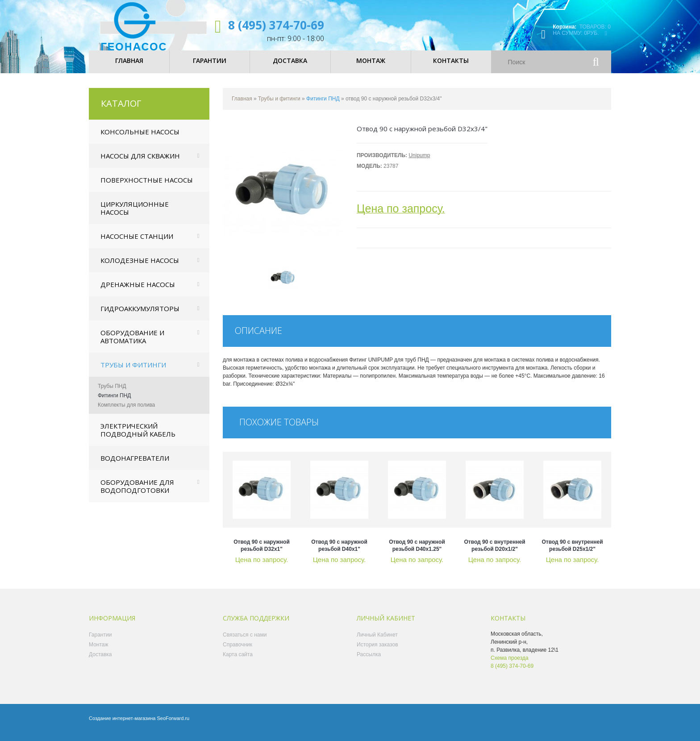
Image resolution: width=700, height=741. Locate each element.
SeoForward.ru (173, 725)
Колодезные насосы (140, 267)
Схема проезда (510, 665)
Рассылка (369, 662)
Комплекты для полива (126, 412)
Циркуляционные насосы (135, 215)
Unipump (419, 162)
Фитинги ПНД (114, 403)
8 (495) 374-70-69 (276, 25)
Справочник (237, 652)
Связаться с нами (245, 642)
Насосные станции (137, 243)
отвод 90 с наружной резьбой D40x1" (339, 553)
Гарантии (100, 642)
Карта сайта (238, 662)
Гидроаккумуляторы (140, 316)
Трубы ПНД (112, 393)
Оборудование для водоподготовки (137, 493)
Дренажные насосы (138, 291)
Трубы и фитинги (133, 372)
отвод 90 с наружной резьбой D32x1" (262, 553)
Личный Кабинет (377, 642)
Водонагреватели (135, 465)
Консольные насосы (140, 139)
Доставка (100, 662)
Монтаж (99, 652)
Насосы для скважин (140, 163)
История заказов (377, 652)
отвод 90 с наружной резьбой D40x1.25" (417, 553)
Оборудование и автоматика (132, 344)
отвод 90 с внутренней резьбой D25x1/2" (572, 553)
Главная (242, 106)
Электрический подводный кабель (138, 437)
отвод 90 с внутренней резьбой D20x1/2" (494, 553)
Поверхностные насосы (147, 187)
